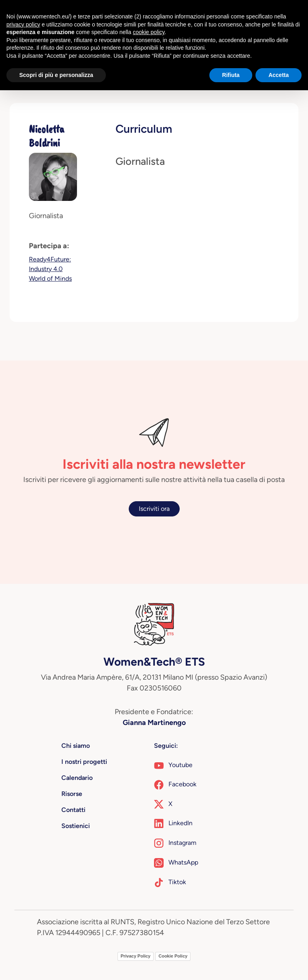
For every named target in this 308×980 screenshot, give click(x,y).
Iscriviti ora (154, 509)
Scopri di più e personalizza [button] (56, 75)
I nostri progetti (84, 762)
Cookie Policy (173, 956)
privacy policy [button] (23, 24)
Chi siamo (76, 746)
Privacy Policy (136, 956)
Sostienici (76, 826)
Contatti (73, 810)
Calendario (77, 778)
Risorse (72, 794)
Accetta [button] (279, 75)
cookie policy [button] (149, 32)
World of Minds (50, 278)
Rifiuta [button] (231, 75)
